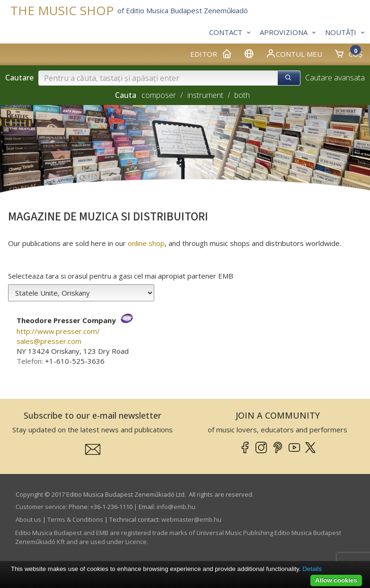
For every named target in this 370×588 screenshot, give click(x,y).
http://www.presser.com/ (58, 331)
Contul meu (294, 53)
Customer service (41, 507)
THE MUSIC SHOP (62, 11)
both (242, 95)
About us (28, 519)
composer (159, 95)
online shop (146, 243)
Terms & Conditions (75, 519)
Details (312, 569)
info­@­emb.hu (176, 507)
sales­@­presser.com (49, 341)
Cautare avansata (335, 78)
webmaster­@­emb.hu (191, 519)
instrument (205, 95)
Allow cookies (336, 580)
